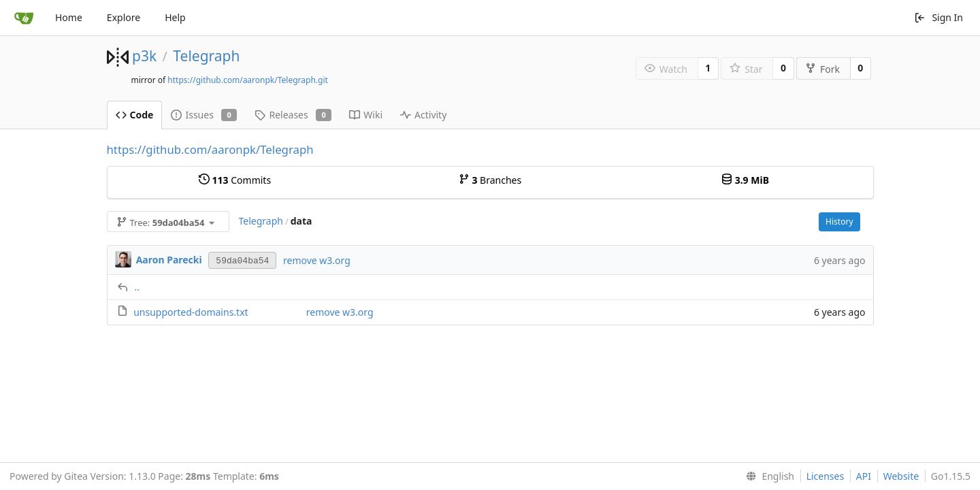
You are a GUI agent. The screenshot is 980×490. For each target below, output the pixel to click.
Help (175, 17)
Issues (204, 115)
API (864, 476)
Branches (490, 180)
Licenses (826, 476)
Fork (822, 69)
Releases (293, 115)
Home (69, 17)
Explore (124, 17)
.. (137, 287)
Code (135, 115)
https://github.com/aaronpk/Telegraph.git (248, 80)
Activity (423, 115)
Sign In (938, 17)
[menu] (767, 476)
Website (901, 476)
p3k (144, 56)
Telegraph (206, 56)
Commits (235, 180)
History (839, 222)
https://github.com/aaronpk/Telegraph (210, 149)
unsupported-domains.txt (191, 312)
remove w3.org (317, 260)
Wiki (366, 115)
